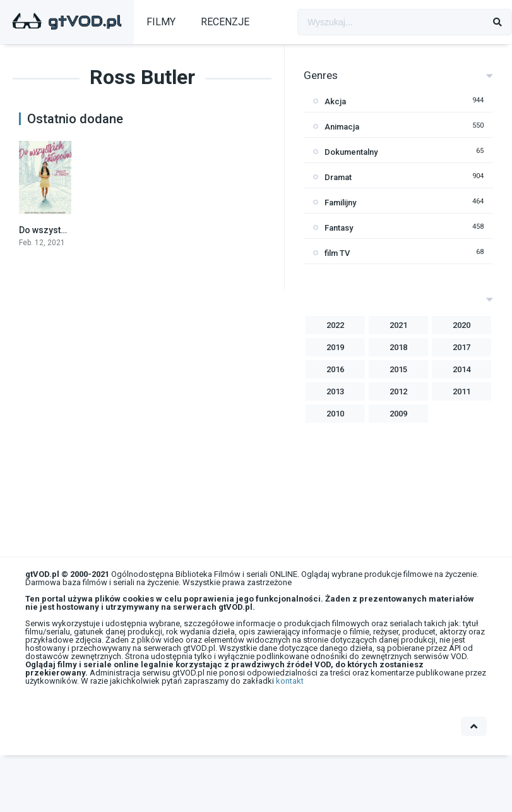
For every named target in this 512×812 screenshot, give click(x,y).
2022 (335, 325)
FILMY (161, 22)
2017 (461, 347)
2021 (398, 325)
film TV (337, 253)
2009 (398, 414)
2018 (398, 347)
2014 (461, 369)
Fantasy (339, 228)
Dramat (338, 177)
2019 (335, 347)
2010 (335, 414)
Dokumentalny (351, 152)
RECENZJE (225, 22)
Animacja (342, 127)
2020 (461, 325)
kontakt (290, 681)
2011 (461, 391)
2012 (398, 391)
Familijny (340, 203)
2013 (335, 391)
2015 (398, 369)
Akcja (335, 101)
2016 (335, 369)
